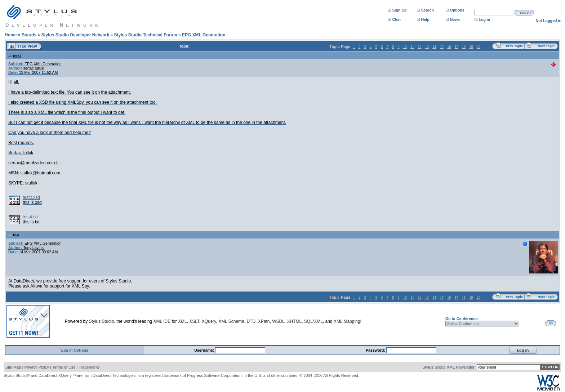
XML (183, 321)
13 (427, 47)
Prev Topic (514, 46)
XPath (264, 321)
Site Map (13, 367)
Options (457, 10)
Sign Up (399, 10)
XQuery (209, 321)
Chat (396, 19)
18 (464, 47)
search (525, 13)
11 (412, 47)
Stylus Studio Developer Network (75, 35)
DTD (251, 321)
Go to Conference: (462, 318)
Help (425, 19)
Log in (484, 19)
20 (479, 47)
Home (11, 35)
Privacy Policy (36, 367)
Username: (205, 350)
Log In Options (75, 350)
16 (449, 47)
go (551, 323)
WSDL (278, 321)
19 (471, 47)
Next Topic (546, 46)
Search (427, 10)
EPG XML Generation (204, 35)
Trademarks (89, 367)
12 (419, 47)
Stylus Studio (102, 321)
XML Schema (231, 321)
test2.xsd (31, 197)
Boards (29, 35)
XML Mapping (347, 321)
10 (405, 47)
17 (457, 47)
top (14, 235)
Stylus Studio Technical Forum (145, 35)
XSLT (194, 321)
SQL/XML (313, 321)
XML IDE (162, 321)
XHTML (294, 321)
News (455, 19)
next (15, 55)
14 (434, 47)
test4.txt (30, 217)
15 (442, 47)
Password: (376, 350)
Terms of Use (64, 367)
